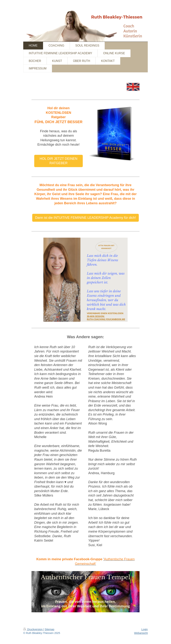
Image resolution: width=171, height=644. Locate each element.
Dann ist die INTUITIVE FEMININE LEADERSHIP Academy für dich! (86, 218)
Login (145, 629)
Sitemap (49, 629)
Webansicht (141, 633)
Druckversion (33, 629)
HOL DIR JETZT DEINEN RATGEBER (58, 161)
